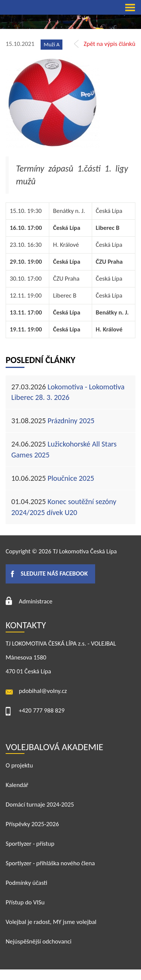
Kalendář (17, 785)
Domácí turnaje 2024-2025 (40, 805)
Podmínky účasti (27, 883)
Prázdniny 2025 (53, 421)
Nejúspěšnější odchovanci (39, 941)
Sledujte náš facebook (54, 574)
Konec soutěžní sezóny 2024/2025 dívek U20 (64, 507)
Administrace (36, 601)
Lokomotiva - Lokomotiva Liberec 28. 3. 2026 (68, 392)
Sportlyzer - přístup (30, 844)
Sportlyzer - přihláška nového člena (50, 863)
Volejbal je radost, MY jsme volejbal (51, 922)
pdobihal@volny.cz (43, 691)
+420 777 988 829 (42, 710)
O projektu (19, 765)
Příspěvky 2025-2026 (32, 824)
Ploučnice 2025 (53, 478)
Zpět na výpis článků (109, 44)
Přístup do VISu (25, 902)
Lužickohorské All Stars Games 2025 (64, 449)
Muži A (52, 44)
